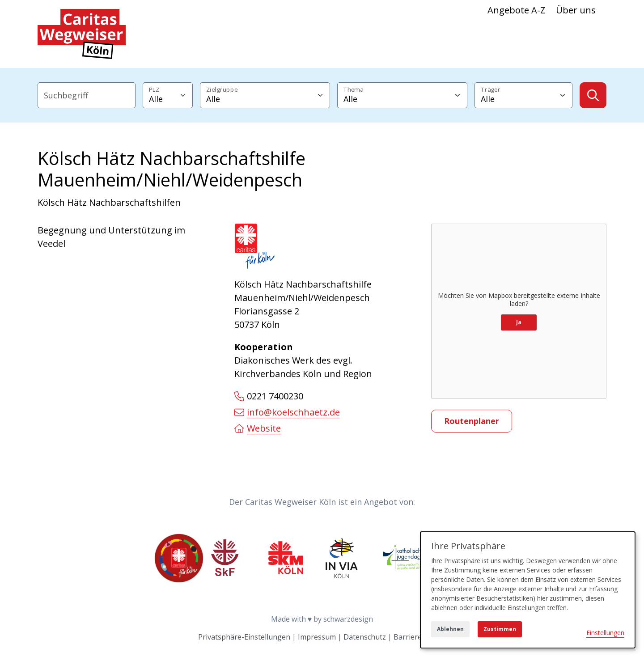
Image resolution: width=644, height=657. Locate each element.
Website (258, 428)
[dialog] (528, 590)
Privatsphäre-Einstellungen (244, 637)
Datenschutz (365, 637)
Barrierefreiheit (420, 637)
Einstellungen (605, 633)
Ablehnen (450, 629)
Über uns (576, 10)
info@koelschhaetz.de (287, 412)
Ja (519, 322)
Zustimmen (500, 629)
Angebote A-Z (516, 10)
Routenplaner (472, 421)
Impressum (317, 637)
